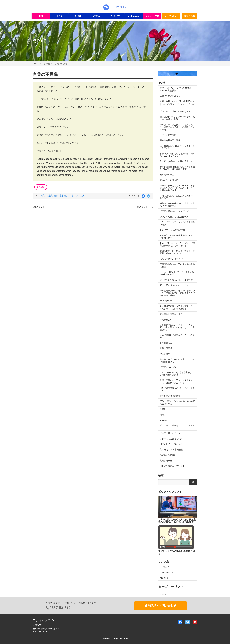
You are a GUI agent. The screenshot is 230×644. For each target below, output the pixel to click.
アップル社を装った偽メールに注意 (176, 280)
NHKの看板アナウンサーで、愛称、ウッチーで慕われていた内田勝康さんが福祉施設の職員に (177, 293)
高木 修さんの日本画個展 (171, 450)
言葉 (43, 196)
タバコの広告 (166, 343)
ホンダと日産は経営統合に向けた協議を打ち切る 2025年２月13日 (177, 168)
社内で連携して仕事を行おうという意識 (177, 336)
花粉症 (163, 415)
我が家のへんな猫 (168, 367)
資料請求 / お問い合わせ (160, 606)
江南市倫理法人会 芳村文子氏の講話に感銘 (177, 265)
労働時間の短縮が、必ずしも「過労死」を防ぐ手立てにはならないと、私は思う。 (177, 327)
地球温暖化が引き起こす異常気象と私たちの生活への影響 (177, 118)
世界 (71, 196)
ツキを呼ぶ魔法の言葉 (170, 396)
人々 (77, 196)
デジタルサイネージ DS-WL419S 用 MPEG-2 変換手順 (176, 89)
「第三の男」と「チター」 (172, 433)
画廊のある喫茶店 (168, 455)
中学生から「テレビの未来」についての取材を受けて (177, 360)
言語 (56, 196)
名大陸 (97, 16)
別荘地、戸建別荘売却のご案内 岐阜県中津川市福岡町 (177, 205)
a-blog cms (134, 16)
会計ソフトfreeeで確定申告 (172, 230)
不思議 (49, 196)
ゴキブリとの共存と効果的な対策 (175, 111)
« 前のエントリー (41, 207)
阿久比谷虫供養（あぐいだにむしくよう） (177, 389)
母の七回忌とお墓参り (170, 96)
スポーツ (115, 16)
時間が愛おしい (167, 320)
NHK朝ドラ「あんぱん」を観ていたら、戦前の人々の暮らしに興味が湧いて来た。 (177, 127)
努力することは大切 (169, 180)
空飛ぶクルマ (166, 301)
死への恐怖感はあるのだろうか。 (175, 285)
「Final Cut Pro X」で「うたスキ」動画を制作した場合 (177, 273)
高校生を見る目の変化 (170, 140)
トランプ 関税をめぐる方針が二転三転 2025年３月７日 (177, 155)
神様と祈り (165, 354)
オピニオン (171, 16)
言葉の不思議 (61, 64)
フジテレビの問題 (168, 135)
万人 (82, 196)
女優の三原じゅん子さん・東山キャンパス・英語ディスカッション (177, 381)
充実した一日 (166, 461)
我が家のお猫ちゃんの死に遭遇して (176, 161)
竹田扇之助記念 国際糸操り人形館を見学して (177, 197)
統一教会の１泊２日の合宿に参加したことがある (177, 147)
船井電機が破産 (167, 175)
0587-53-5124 (61, 608)
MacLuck (164, 420)
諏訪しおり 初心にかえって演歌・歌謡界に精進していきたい (177, 252)
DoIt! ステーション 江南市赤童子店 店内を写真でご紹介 (177, 374)
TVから (59, 16)
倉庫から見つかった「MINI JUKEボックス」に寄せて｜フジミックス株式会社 (177, 104)
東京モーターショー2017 (171, 259)
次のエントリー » (145, 207)
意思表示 (64, 196)
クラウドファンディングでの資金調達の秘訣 (177, 223)
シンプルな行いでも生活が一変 (174, 217)
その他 (47, 64)
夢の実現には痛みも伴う (171, 314)
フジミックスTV (167, 572)
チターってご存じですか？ (172, 439)
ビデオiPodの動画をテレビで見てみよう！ (177, 427)
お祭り (163, 409)
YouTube (164, 578)
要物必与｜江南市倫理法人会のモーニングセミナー (177, 237)
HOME (41, 16)
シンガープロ (152, 16)
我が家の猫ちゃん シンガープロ (175, 211)
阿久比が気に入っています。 (173, 466)
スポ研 (78, 16)
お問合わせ (189, 16)
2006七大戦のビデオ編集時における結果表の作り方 (177, 402)
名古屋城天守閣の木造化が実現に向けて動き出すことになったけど (177, 307)
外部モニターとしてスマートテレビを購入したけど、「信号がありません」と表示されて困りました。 (177, 188)
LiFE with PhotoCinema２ (171, 444)
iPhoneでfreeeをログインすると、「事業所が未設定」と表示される (178, 244)
